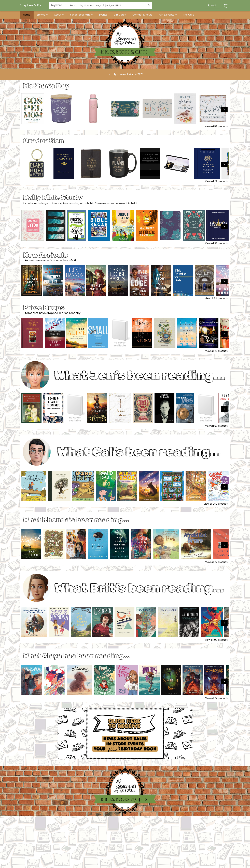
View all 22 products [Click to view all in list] (217, 562)
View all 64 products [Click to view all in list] (217, 298)
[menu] (125, 15)
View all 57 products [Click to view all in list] (217, 126)
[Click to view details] (33, 109)
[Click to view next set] (224, 110)
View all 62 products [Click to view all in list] (217, 426)
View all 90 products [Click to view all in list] (217, 640)
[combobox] (58, 5)
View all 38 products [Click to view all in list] (217, 243)
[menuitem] (27, 15)
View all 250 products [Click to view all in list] (216, 504)
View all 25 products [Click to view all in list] (217, 351)
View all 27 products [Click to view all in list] (217, 181)
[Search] (149, 5)
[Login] (213, 5)
